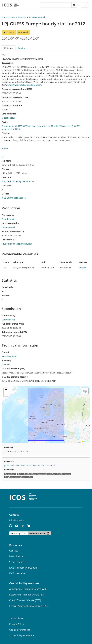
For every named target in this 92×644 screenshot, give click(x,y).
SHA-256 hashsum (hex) (13, 369)
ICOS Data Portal (37, 17)
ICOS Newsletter (18, 573)
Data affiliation (9, 114)
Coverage (9, 447)
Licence (5, 194)
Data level (7, 185)
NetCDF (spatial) (9, 356)
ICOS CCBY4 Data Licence (14, 198)
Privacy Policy (17, 624)
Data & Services (18, 17)
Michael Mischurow (22, 244)
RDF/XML (15, 465)
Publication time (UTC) (13, 324)
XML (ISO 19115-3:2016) (44, 465)
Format (5, 352)
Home (4, 17)
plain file (6, 364)
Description (7, 63)
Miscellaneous (9, 118)
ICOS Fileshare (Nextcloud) (23, 568)
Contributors (8, 240)
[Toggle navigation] (84, 5)
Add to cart (9, 32)
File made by (8, 215)
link (40, 59)
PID (3, 55)
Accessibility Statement (22, 635)
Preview (22, 48)
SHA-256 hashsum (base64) (15, 377)
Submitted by (8, 316)
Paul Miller (7, 244)
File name (6, 161)
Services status (17, 562)
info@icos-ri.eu (17, 520)
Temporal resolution (12, 105)
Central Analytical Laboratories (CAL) (29, 606)
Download (23, 32)
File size (6, 169)
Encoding (6, 360)
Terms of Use (16, 618)
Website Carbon (37, 533)
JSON (7, 465)
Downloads (7, 287)
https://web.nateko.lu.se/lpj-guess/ (24, 85)
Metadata (9, 48)
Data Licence (16, 556)
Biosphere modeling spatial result (18, 181)
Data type (6, 177)
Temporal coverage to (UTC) (15, 97)
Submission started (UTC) (14, 332)
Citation (6, 133)
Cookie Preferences (20, 630)
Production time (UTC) (13, 231)
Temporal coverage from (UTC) (17, 89)
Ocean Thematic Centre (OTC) (25, 600)
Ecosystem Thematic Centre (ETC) (27, 595)
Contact (13, 551)
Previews (6, 295)
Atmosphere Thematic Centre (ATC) (28, 589)
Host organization (11, 223)
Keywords (9, 470)
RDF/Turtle (26, 465)
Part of (5, 122)
